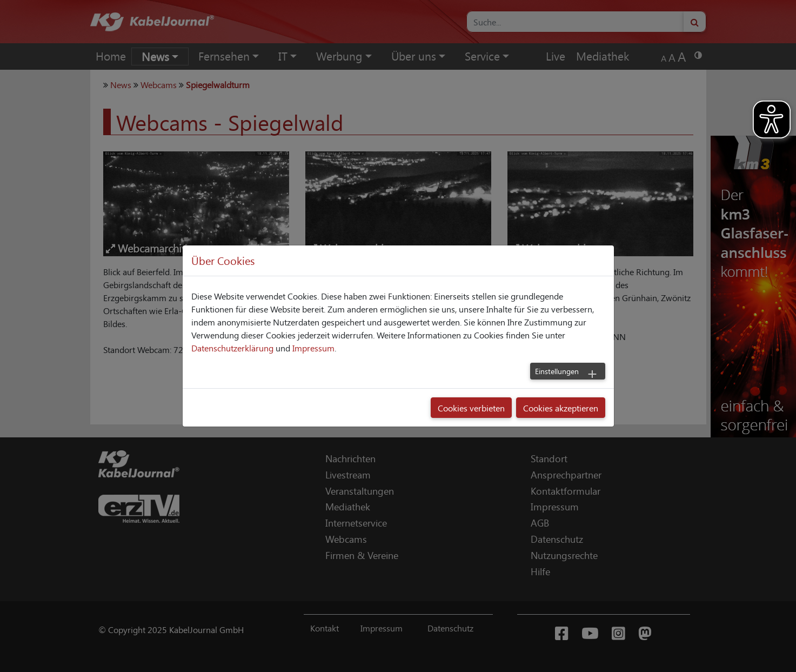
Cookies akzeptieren (561, 408)
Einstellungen (557, 371)
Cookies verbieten (471, 408)
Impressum (313, 348)
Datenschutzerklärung (232, 348)
